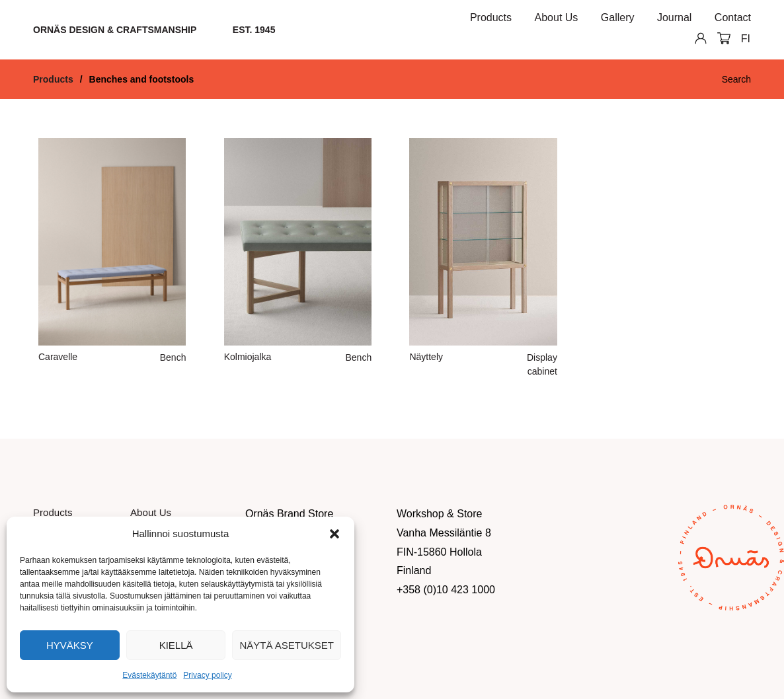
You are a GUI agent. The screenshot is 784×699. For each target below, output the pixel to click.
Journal (674, 18)
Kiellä (176, 645)
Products (491, 18)
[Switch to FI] (746, 39)
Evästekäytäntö (149, 675)
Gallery (618, 18)
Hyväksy (70, 645)
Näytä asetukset (287, 645)
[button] (334, 534)
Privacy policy (207, 675)
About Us (557, 18)
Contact (733, 18)
